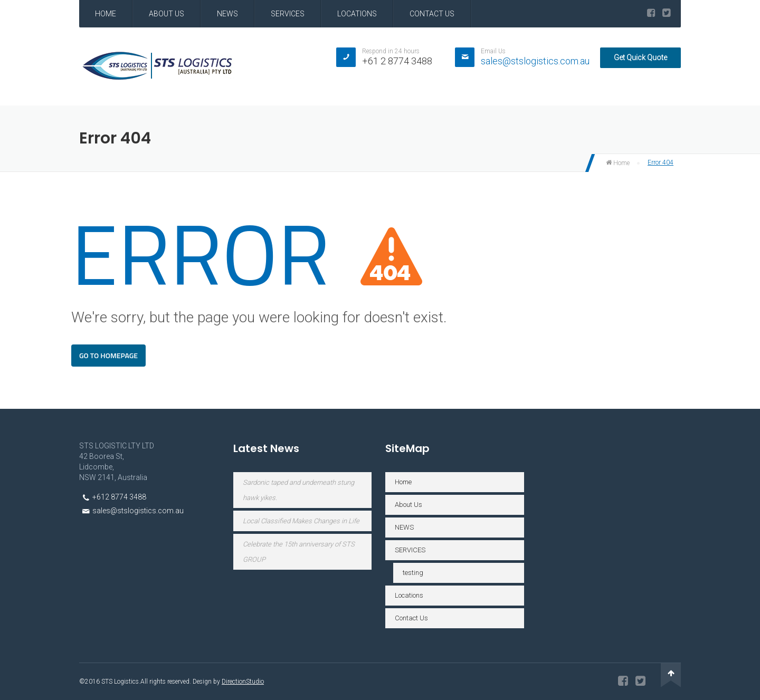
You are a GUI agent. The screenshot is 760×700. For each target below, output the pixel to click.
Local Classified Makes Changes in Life (301, 521)
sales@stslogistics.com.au (535, 61)
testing (413, 573)
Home (106, 14)
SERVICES (288, 14)
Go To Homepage (108, 355)
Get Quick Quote (640, 57)
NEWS (227, 14)
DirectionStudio (243, 682)
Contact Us (432, 14)
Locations (357, 14)
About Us (167, 14)
